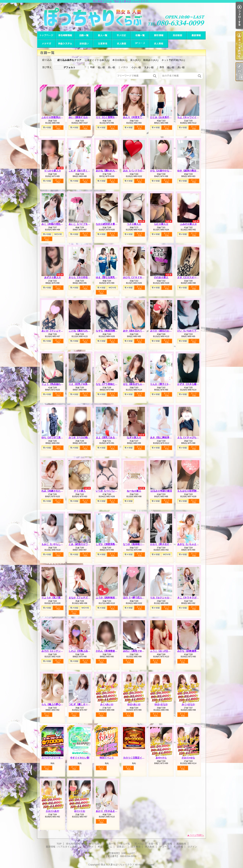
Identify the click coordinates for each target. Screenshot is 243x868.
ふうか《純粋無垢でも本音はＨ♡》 (115, 598)
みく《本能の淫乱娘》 (53, 224)
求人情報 (159, 44)
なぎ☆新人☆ (134, 437)
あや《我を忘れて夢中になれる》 (141, 331)
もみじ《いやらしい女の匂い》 (58, 544)
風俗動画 (177, 35)
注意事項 (103, 44)
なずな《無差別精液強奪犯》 (111, 331)
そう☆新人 (80, 491)
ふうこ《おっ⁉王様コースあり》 (167, 651)
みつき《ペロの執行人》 (82, 437)
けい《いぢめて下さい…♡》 (193, 331)
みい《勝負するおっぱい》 (83, 117)
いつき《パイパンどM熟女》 (111, 491)
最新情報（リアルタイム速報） (196, 35)
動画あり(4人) (151, 60)
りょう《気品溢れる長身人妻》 (58, 384)
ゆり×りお (80, 811)
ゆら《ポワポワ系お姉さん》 (57, 437)
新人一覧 (103, 35)
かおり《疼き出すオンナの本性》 (168, 544)
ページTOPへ (197, 835)
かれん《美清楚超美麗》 (109, 651)
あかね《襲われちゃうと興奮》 (113, 171)
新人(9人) (135, 60)
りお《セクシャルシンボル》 (166, 598)
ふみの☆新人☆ (188, 224)
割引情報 (159, 35)
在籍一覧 (140, 35)
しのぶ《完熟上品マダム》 (83, 651)
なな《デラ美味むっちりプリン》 (114, 384)
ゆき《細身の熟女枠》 (189, 171)
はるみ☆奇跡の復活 (161, 491)
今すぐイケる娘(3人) (98, 60)
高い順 (111, 67)
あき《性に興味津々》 (162, 437)
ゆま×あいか (134, 704)
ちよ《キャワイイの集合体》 (193, 117)
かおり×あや (53, 811)
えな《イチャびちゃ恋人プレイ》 (195, 437)
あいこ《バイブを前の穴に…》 (85, 224)
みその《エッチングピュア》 (57, 651)
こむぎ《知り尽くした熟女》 (84, 171)
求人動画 (121, 44)
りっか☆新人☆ (53, 171)
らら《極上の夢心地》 (53, 704)
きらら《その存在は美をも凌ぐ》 (87, 277)
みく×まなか (188, 704)
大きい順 (149, 67)
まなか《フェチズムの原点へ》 (85, 598)
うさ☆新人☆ (134, 224)
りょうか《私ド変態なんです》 (58, 598)
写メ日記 (121, 35)
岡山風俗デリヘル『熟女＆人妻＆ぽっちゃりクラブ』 (121, 17)
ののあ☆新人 (161, 277)
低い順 (101, 67)
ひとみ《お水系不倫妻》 (163, 117)
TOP (46, 35)
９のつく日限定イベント (136, 758)
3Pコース (140, 44)
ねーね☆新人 (134, 491)
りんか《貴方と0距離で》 (164, 384)
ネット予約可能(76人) (173, 60)
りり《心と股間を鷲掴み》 (110, 117)
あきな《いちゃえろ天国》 (192, 544)
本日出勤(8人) (120, 60)
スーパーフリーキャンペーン (57, 758)
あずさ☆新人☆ (53, 277)
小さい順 (136, 67)
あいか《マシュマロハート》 (57, 331)
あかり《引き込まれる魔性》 (111, 811)
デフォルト (69, 67)
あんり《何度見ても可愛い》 (138, 117)
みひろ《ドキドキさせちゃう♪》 (140, 277)
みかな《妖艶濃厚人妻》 (190, 651)
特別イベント (107, 758)
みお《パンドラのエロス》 (137, 171)
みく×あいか (107, 704)
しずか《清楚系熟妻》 (108, 544)
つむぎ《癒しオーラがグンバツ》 (87, 704)
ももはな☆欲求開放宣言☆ (192, 491)
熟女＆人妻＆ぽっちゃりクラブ (118, 865)
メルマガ (46, 44)
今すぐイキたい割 (80, 758)
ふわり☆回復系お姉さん (55, 117)
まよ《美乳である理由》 (109, 437)
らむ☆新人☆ (161, 224)
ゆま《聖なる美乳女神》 (109, 277)
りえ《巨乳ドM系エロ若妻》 (84, 384)
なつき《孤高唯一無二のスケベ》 (141, 544)
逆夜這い (84, 44)
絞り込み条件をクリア (69, 60)
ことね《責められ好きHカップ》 (86, 331)
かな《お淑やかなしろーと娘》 (167, 171)
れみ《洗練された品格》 (55, 491)
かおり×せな (188, 758)
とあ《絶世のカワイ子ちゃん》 (85, 544)
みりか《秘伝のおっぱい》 (164, 331)
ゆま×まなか (161, 704)
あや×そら (161, 758)
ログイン (192, 847)
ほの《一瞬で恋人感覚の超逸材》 (141, 598)
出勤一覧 (84, 35)
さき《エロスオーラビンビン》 (194, 277)
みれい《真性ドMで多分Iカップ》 (141, 651)
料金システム (65, 44)
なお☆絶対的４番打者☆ (109, 224)
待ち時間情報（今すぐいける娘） (65, 35)
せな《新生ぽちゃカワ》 (136, 384)
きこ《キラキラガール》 (190, 598)
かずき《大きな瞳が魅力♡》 (193, 384)
